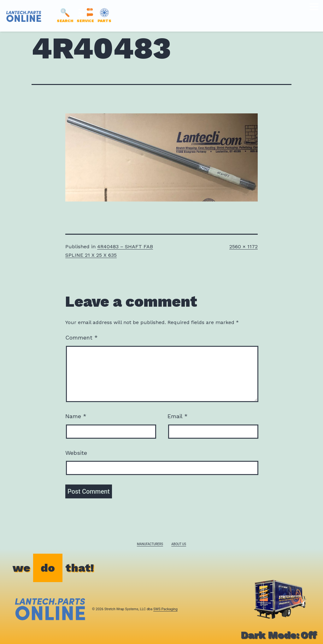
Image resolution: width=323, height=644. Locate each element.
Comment (82, 337)
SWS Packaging (165, 609)
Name (76, 416)
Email (178, 416)
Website (76, 453)
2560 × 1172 (244, 247)
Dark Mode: (279, 635)
